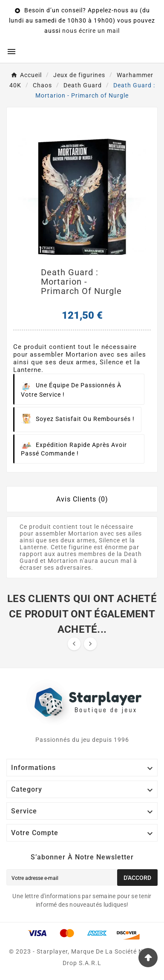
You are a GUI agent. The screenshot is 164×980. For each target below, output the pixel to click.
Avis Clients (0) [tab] (82, 499)
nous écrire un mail (91, 31)
